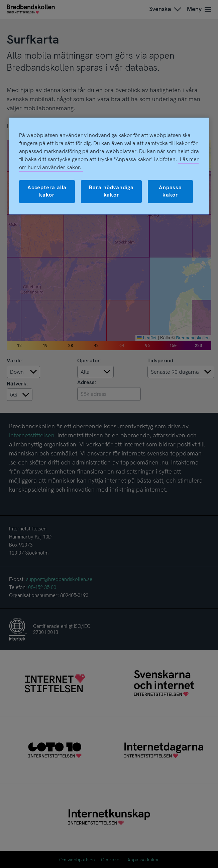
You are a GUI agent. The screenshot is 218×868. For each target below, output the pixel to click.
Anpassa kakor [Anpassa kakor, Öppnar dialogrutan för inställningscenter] (170, 191)
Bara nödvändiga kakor (111, 191)
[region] (109, 166)
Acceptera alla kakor (47, 191)
